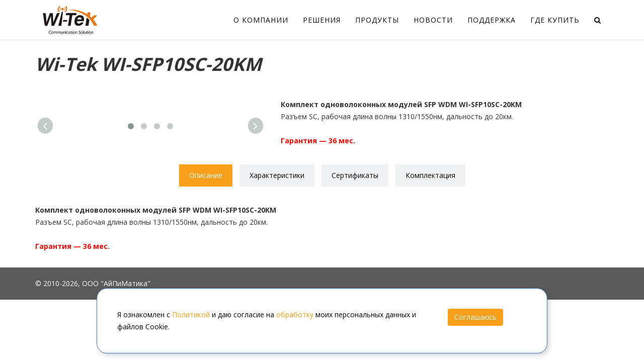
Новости (433, 20)
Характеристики (277, 175)
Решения (322, 20)
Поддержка (492, 20)
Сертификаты (355, 175)
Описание (206, 175)
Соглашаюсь (475, 317)
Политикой (191, 314)
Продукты (377, 20)
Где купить (555, 20)
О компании (261, 20)
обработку (295, 314)
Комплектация (430, 175)
